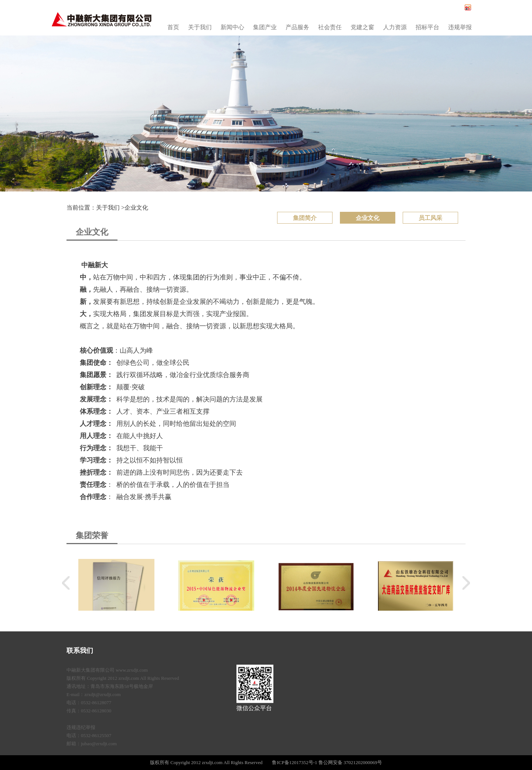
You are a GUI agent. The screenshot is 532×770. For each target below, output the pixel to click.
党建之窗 (362, 27)
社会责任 (330, 27)
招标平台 (427, 27)
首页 (173, 27)
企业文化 (136, 208)
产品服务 (297, 27)
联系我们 (80, 651)
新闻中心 (232, 27)
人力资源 (395, 27)
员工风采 (430, 218)
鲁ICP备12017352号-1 (294, 762)
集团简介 (305, 218)
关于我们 (200, 27)
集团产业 (265, 27)
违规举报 (460, 27)
